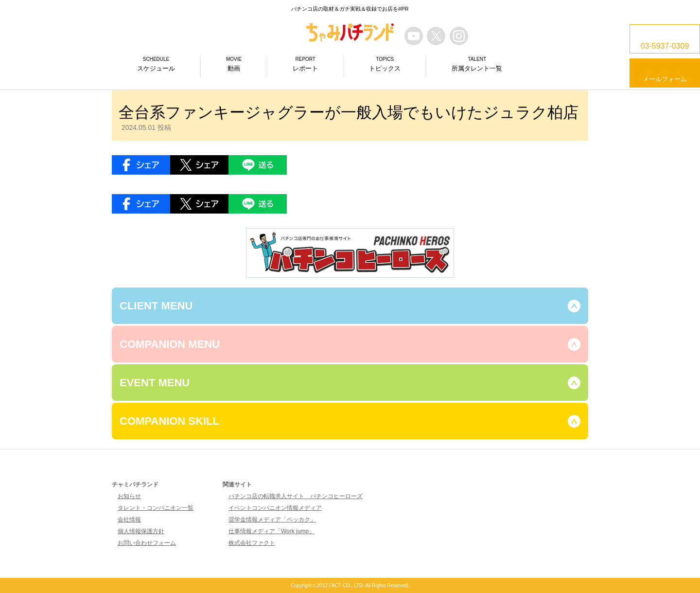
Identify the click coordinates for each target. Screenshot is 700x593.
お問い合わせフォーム (147, 543)
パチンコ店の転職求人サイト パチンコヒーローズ (296, 496)
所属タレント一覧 (477, 64)
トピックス (385, 64)
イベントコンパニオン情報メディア (275, 508)
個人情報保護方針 (141, 531)
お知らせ (129, 496)
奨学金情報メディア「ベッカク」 (272, 520)
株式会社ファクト (252, 543)
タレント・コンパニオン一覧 (156, 508)
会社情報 (129, 520)
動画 (234, 64)
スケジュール (156, 64)
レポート (305, 64)
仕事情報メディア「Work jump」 (271, 531)
